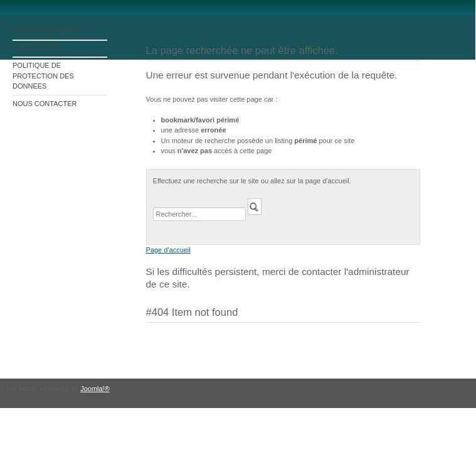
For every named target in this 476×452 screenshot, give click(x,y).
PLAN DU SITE (36, 48)
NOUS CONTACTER (45, 104)
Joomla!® (95, 389)
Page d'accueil (168, 250)
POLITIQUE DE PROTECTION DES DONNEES (43, 76)
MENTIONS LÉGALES (47, 31)
